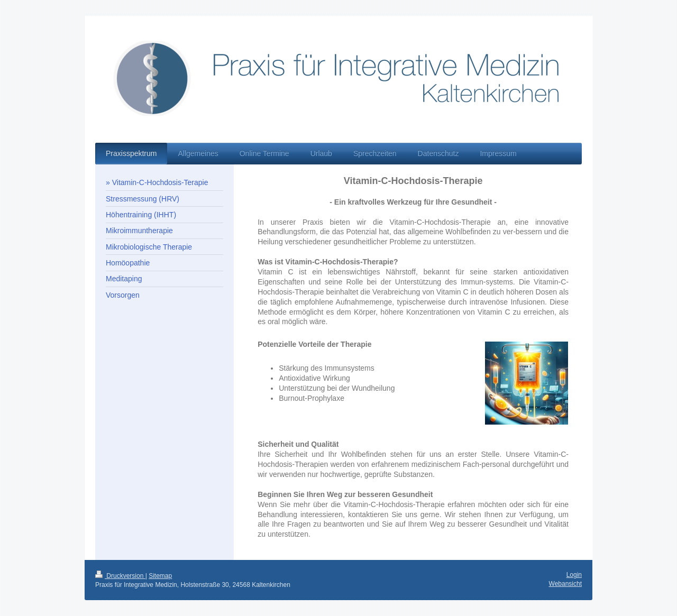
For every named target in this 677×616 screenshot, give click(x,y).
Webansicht (565, 584)
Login (574, 575)
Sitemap (160, 576)
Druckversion (120, 576)
